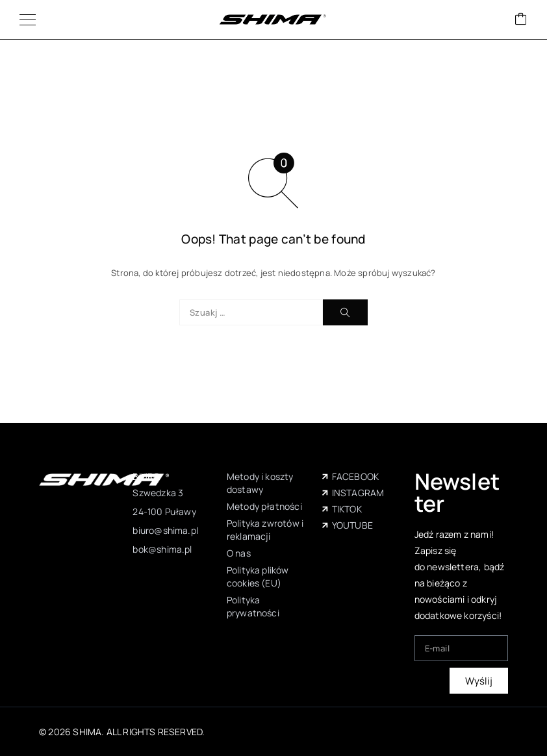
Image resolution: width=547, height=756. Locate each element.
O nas (239, 553)
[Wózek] (521, 20)
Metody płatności (264, 506)
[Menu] (28, 19)
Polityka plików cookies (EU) (258, 576)
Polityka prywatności (253, 606)
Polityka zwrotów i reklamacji (265, 530)
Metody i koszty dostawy (260, 483)
